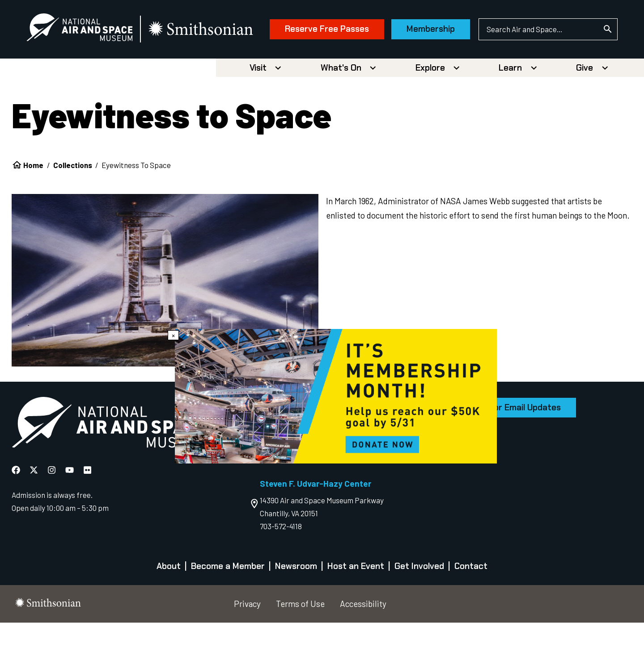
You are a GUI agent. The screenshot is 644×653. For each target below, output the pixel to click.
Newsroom (296, 597)
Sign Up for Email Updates (509, 438)
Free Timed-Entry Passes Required (321, 489)
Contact (471, 597)
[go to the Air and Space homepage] (109, 455)
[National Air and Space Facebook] (17, 500)
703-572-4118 (281, 556)
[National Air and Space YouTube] (70, 500)
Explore (430, 98)
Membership (427, 70)
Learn (510, 98)
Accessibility (363, 634)
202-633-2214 (282, 476)
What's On (341, 98)
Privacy (247, 634)
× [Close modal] (173, 335)
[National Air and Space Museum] (83, 29)
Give (585, 98)
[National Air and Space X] (35, 500)
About (169, 597)
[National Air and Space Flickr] (87, 500)
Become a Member (228, 597)
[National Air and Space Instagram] (53, 500)
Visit (258, 98)
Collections (73, 195)
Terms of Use (300, 634)
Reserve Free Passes (323, 70)
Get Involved (419, 597)
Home (33, 195)
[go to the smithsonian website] (205, 30)
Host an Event (356, 597)
